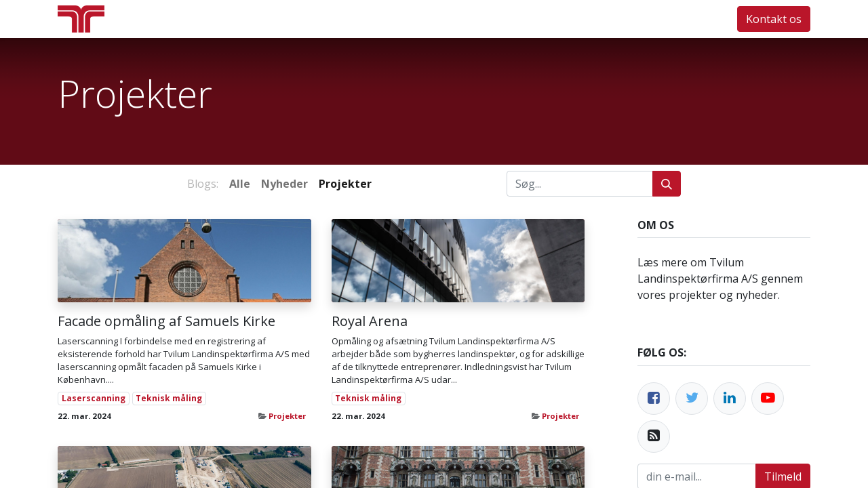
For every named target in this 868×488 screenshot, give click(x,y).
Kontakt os (774, 19)
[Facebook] (654, 399)
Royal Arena (370, 321)
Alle (240, 184)
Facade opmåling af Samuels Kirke (166, 321)
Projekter (287, 416)
